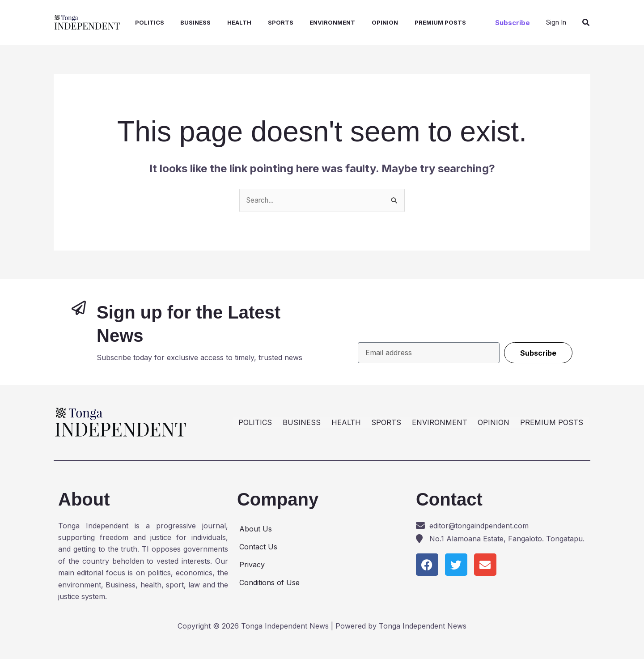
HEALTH (230, 22)
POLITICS (144, 22)
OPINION (369, 22)
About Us (256, 529)
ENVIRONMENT (319, 22)
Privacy (252, 565)
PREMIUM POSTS (422, 22)
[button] (513, 23)
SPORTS (269, 22)
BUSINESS (188, 22)
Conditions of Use (269, 582)
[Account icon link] (556, 22)
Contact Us (258, 547)
